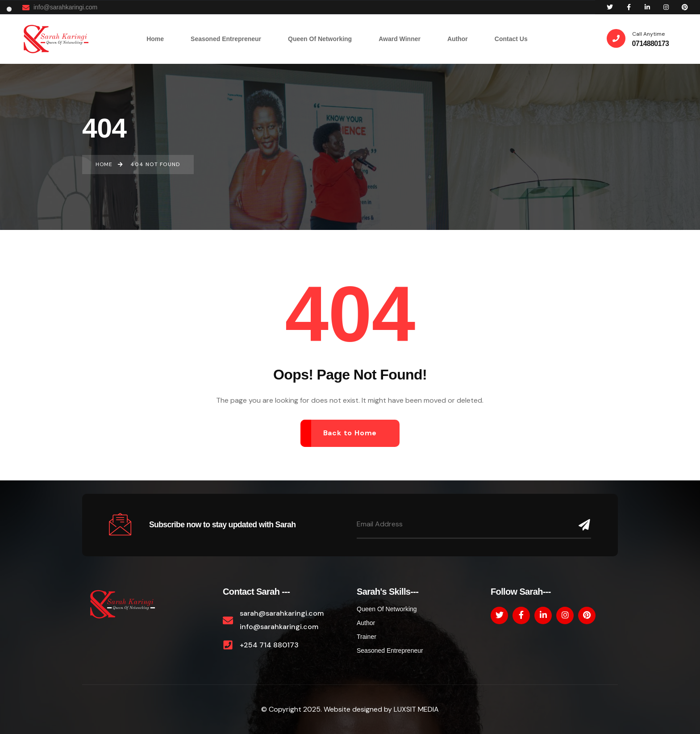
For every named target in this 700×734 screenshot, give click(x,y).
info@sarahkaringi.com (60, 7)
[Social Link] (610, 7)
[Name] (583, 525)
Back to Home (350, 433)
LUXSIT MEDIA (416, 709)
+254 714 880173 (269, 645)
